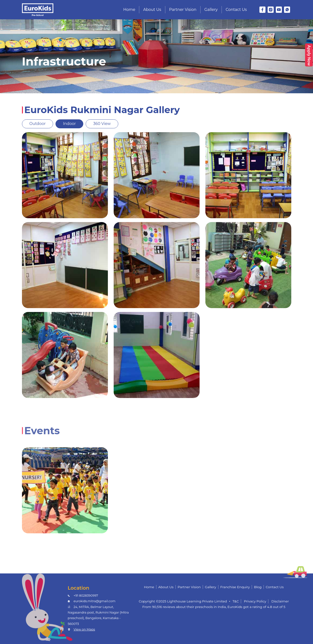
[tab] (29, 442)
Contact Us (236, 10)
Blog (258, 587)
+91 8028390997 (86, 596)
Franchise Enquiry (235, 587)
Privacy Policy (255, 601)
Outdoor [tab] (38, 124)
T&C (236, 601)
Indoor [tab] (69, 124)
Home (129, 10)
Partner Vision (183, 10)
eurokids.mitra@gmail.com (95, 601)
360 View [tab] (102, 124)
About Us (152, 10)
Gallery (211, 10)
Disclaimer (280, 601)
